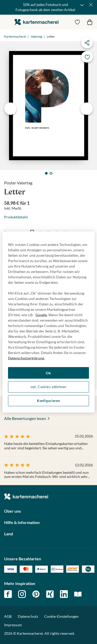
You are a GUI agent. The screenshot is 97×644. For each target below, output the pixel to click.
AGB (8, 616)
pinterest (36, 594)
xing (50, 594)
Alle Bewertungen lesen (25, 418)
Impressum (13, 625)
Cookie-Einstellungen (61, 616)
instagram (22, 594)
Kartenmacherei (15, 36)
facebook (8, 594)
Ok (48, 373)
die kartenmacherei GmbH (36, 22)
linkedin (64, 594)
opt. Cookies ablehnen (48, 387)
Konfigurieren (48, 401)
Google (41, 315)
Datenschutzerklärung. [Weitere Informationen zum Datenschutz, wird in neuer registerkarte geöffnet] (26, 358)
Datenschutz (28, 616)
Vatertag (36, 36)
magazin (78, 594)
